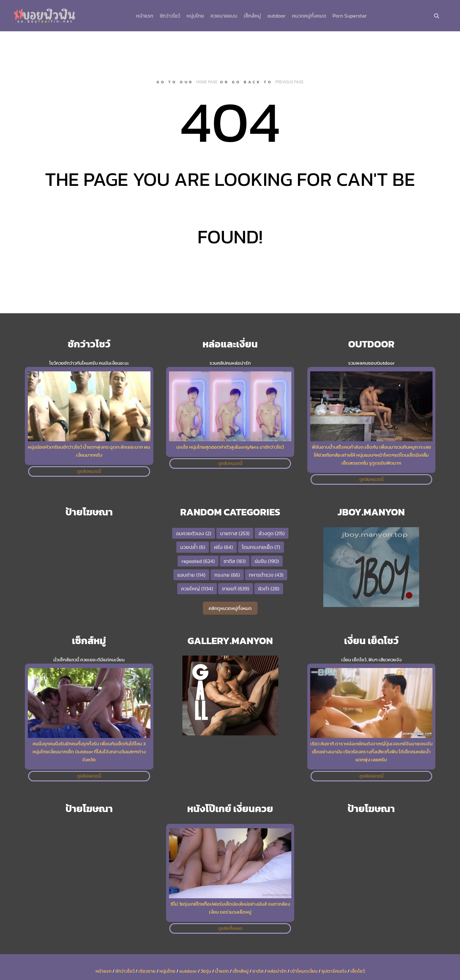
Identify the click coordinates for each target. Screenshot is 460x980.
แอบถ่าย (191, 575)
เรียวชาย (147, 971)
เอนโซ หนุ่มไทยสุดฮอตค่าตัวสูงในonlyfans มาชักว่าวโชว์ (230, 447)
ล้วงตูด (272, 533)
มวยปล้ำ (193, 547)
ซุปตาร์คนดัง (334, 971)
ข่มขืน (267, 561)
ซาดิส (235, 561)
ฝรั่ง (223, 547)
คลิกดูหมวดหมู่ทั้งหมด (230, 608)
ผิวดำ (269, 589)
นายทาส (235, 533)
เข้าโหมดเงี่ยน (304, 971)
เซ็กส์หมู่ (241, 971)
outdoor (188, 971)
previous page (289, 82)
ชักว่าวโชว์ (125, 971)
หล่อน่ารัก (277, 971)
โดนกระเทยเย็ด (261, 547)
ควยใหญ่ (197, 589)
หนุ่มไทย (167, 971)
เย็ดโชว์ (358, 971)
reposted (198, 561)
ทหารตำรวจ (266, 575)
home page (207, 82)
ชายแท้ (236, 589)
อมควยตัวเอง (194, 533)
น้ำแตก (222, 971)
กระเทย (227, 575)
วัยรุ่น (206, 971)
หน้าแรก (103, 971)
